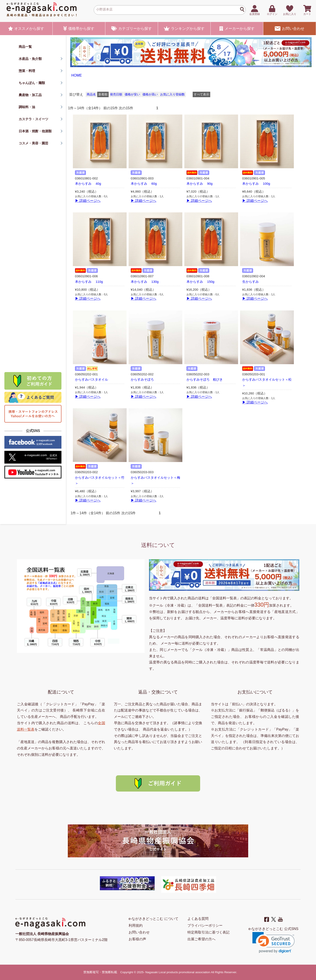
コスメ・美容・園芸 (33, 143)
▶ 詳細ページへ (88, 201)
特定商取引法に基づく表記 (208, 932)
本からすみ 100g (256, 184)
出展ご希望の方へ (201, 939)
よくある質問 (198, 919)
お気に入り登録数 (172, 94)
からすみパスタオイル (92, 380)
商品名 (91, 94)
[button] (274, 943)
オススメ (26, 29)
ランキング (184, 29)
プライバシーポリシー (205, 925)
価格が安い (132, 94)
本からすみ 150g (200, 282)
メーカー (237, 29)
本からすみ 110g (89, 282)
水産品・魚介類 (30, 59)
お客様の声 (137, 939)
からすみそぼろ (142, 380)
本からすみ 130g (145, 282)
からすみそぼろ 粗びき (205, 380)
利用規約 (136, 925)
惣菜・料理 (27, 71)
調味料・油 (27, 107)
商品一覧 (25, 47)
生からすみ (250, 282)
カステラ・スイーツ (33, 119)
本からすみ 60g (144, 184)
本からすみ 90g (200, 184)
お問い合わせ (289, 29)
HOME (77, 75)
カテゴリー (132, 29)
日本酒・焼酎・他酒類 (35, 131)
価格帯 (79, 29)
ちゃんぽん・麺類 (32, 83)
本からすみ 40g (88, 184)
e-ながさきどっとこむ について (154, 919)
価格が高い (150, 94)
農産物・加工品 (30, 95)
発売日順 (116, 94)
